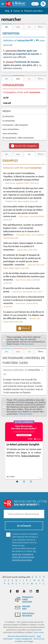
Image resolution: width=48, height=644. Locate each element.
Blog (7, 11)
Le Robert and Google (24, 641)
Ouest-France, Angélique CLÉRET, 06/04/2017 (22, 183)
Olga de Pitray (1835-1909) (27, 250)
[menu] (3, 4)
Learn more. (39, 632)
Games (17, 11)
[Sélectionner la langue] (35, 4)
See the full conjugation (26, 146)
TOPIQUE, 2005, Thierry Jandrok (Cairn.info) (22, 201)
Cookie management (23, 639)
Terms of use (39, 639)
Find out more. (27, 344)
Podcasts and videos (33, 11)
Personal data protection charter (21, 636)
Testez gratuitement (30, 456)
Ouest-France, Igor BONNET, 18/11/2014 (27, 292)
